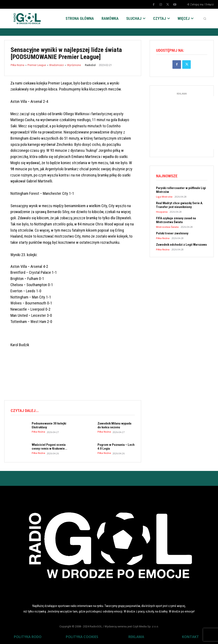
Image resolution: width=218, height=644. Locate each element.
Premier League (37, 65)
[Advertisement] (82, 379)
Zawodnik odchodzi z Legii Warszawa (181, 245)
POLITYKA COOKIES (82, 637)
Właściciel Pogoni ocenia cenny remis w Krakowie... (49, 447)
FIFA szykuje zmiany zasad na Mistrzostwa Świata (176, 220)
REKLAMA (136, 637)
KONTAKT (190, 637)
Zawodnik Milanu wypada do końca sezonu (114, 425)
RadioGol (90, 65)
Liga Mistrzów (164, 197)
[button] (205, 19)
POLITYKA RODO (28, 637)
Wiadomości (57, 65)
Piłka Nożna (17, 65)
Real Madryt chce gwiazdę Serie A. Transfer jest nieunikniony (180, 205)
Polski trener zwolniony (172, 233)
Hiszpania (162, 212)
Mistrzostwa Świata (167, 227)
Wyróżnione (74, 65)
